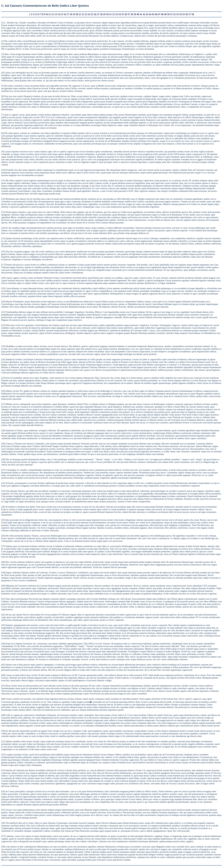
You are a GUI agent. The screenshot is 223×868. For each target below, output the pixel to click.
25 (92, 14)
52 (174, 14)
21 (80, 14)
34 (120, 14)
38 (132, 14)
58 (193, 14)
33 (116, 14)
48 (162, 14)
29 (104, 14)
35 (123, 14)
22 (83, 14)
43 (147, 14)
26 (95, 14)
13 (56, 14)
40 (138, 14)
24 (89, 14)
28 (101, 14)
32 (114, 14)
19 (74, 14)
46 (156, 14)
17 (68, 14)
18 (71, 14)
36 (126, 14)
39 (135, 14)
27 (98, 14)
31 (110, 14)
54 (181, 14)
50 (168, 14)
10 (47, 14)
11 (50, 14)
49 (165, 14)
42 (144, 14)
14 (59, 14)
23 (86, 14)
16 (65, 14)
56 (187, 14)
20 (77, 14)
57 (190, 14)
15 (62, 14)
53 (177, 14)
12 (52, 14)
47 (159, 14)
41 (141, 14)
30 (107, 14)
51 (171, 14)
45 (153, 14)
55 (184, 14)
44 (150, 14)
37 (129, 14)
